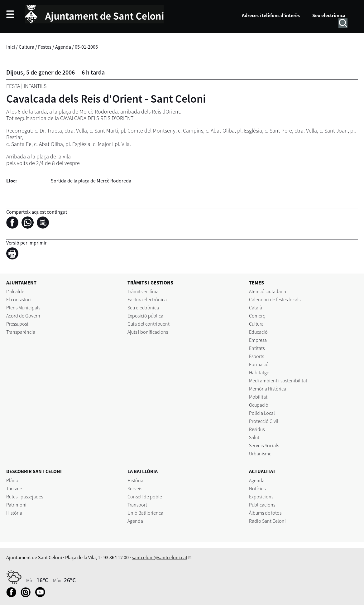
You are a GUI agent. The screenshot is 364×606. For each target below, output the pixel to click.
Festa (13, 86)
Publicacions (262, 505)
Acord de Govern (23, 316)
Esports (256, 356)
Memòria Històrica (268, 389)
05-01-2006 (86, 47)
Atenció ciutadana (268, 291)
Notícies (257, 488)
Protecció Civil (264, 421)
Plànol (13, 480)
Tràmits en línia (143, 291)
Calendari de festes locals (275, 299)
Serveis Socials (264, 445)
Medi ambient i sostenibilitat (278, 381)
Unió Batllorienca (145, 513)
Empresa (258, 340)
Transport (137, 505)
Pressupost (17, 324)
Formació (259, 364)
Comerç (257, 316)
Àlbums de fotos (265, 513)
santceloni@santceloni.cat (160, 557)
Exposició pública (145, 316)
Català (256, 308)
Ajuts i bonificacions (148, 332)
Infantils (35, 86)
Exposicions (261, 497)
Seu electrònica (329, 15)
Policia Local (262, 413)
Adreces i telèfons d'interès (271, 15)
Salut (254, 437)
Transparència (21, 332)
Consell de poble (145, 497)
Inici (11, 47)
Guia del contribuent (148, 324)
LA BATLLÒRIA (143, 471)
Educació (258, 332)
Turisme (14, 488)
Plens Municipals (23, 308)
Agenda (63, 47)
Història (14, 513)
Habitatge (259, 372)
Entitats (257, 348)
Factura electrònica (147, 299)
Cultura (26, 47)
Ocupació (259, 405)
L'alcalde (15, 291)
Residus (257, 429)
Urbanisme (260, 453)
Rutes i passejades (25, 497)
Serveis (135, 488)
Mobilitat (258, 397)
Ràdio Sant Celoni (267, 521)
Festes (45, 47)
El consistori (19, 299)
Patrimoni (16, 505)
